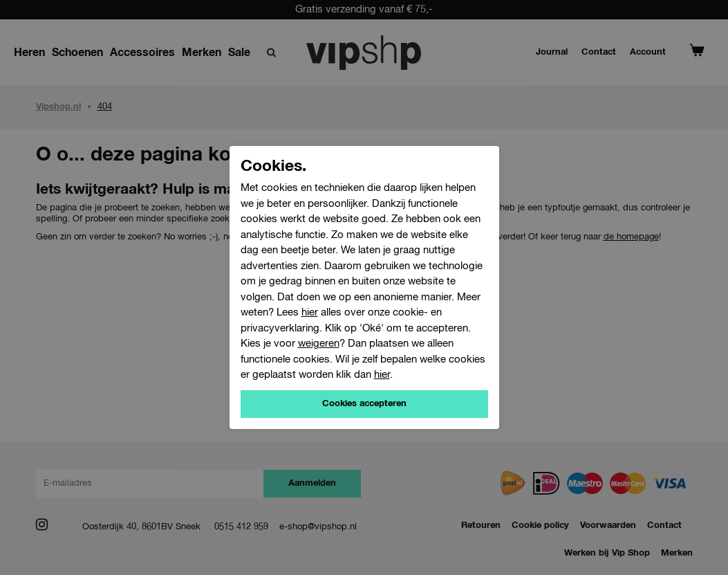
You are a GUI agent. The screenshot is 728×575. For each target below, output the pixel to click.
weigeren (319, 344)
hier (310, 312)
